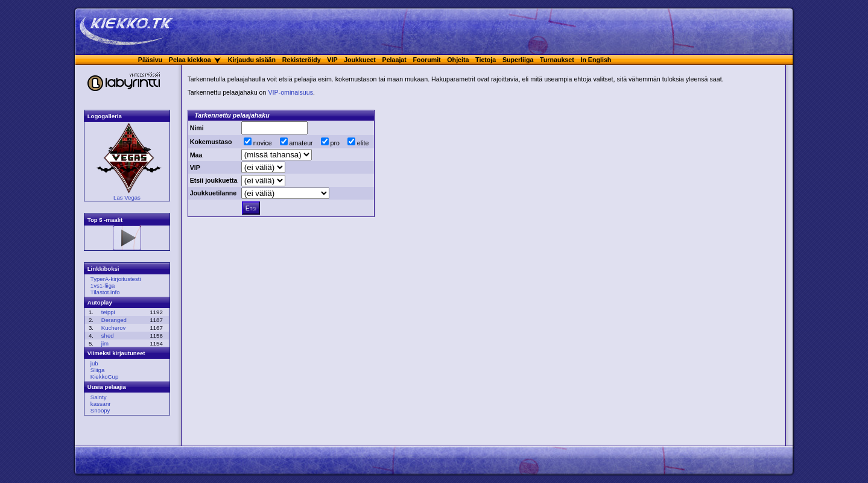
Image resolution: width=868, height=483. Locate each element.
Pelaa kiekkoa (190, 60)
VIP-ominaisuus (290, 92)
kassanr (101, 404)
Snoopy (100, 410)
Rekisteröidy (302, 60)
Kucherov (114, 328)
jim (105, 343)
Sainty (99, 397)
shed (108, 336)
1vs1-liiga (103, 286)
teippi (108, 312)
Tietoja (486, 60)
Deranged (114, 320)
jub (94, 363)
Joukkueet (360, 60)
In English (596, 60)
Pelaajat (394, 60)
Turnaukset (557, 60)
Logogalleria (105, 116)
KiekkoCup (104, 377)
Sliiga (97, 370)
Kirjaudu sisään (252, 60)
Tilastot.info (105, 292)
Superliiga (518, 60)
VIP (332, 60)
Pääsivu (150, 60)
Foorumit (427, 60)
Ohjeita (458, 60)
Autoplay (100, 302)
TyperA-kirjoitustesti (116, 279)
